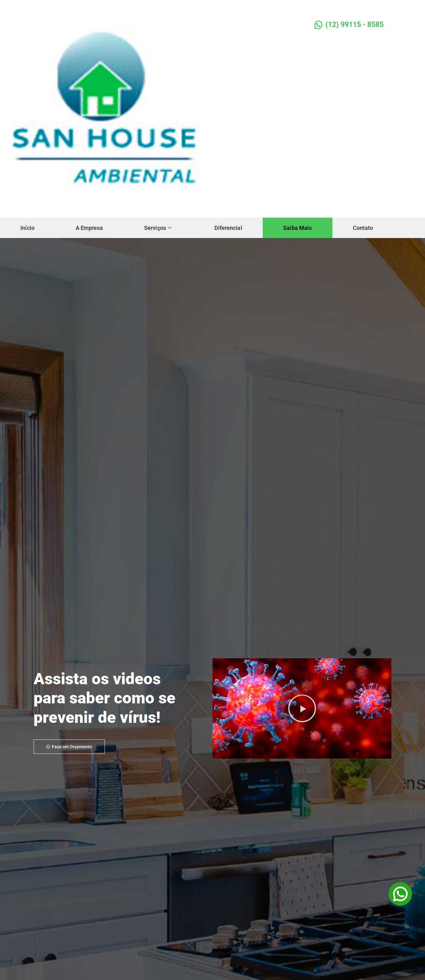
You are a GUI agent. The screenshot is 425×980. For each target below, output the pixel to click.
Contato (35, 234)
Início (32, 223)
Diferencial (260, 223)
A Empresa (103, 223)
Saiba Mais (339, 223)
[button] (302, 708)
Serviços (181, 223)
